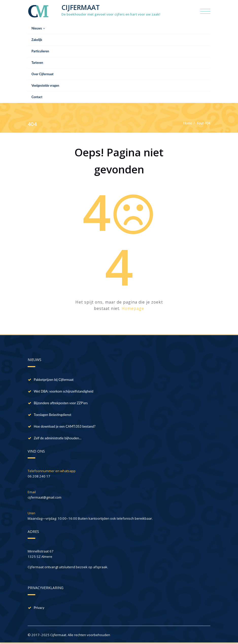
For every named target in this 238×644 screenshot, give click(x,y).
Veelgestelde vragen (45, 86)
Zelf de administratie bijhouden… (58, 438)
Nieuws (38, 28)
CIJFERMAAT (81, 7)
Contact (37, 97)
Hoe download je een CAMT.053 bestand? (65, 426)
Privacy (39, 608)
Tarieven (37, 63)
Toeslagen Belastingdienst (53, 415)
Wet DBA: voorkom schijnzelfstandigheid (64, 391)
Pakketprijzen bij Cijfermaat (54, 380)
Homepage (133, 308)
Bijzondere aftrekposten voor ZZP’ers (61, 403)
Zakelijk (37, 40)
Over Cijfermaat (42, 74)
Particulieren (40, 51)
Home (188, 123)
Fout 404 (204, 123)
